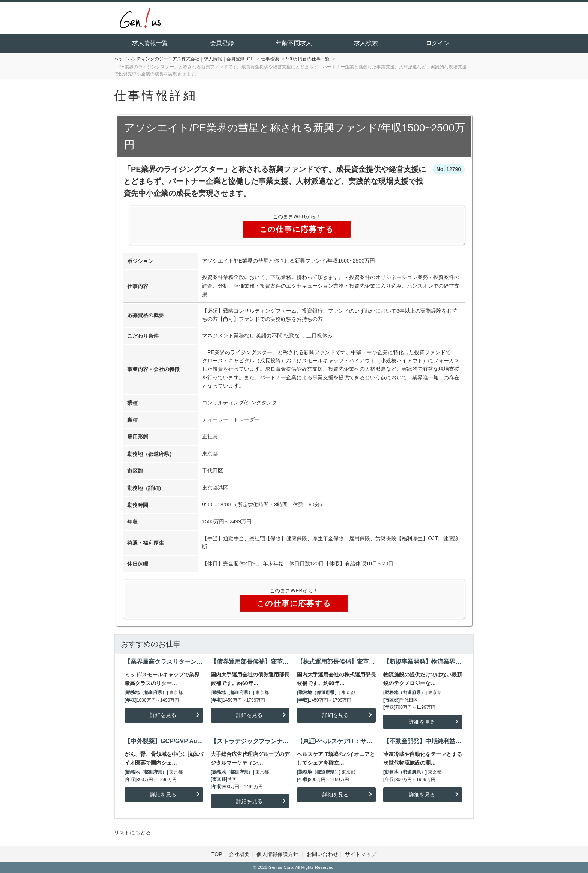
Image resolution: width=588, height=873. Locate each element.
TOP (217, 854)
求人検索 (366, 43)
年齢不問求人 (294, 43)
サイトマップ (361, 854)
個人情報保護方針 (278, 854)
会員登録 (222, 43)
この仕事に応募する (297, 229)
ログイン (438, 43)
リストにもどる (132, 832)
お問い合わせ (322, 854)
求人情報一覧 (150, 43)
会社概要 (239, 854)
